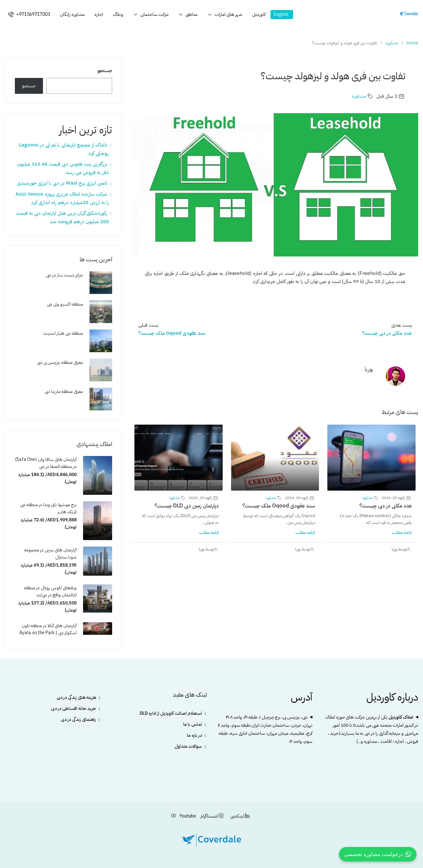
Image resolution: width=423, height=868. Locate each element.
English (281, 14)
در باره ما (195, 735)
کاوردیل (259, 14)
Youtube (184, 816)
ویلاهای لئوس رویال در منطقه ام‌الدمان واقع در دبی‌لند (50, 591)
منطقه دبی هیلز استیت (63, 333)
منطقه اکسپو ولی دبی (65, 304)
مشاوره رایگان (72, 14)
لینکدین (239, 816)
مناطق (191, 14)
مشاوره (392, 43)
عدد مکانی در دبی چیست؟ (386, 506)
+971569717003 (29, 14)
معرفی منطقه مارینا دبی (64, 391)
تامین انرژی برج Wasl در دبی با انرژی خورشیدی (62, 183)
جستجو (105, 71)
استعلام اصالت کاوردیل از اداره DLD (171, 713)
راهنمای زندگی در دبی (78, 719)
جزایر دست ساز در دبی (64, 275)
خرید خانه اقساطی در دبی (74, 708)
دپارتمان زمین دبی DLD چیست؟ (187, 506)
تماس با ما (193, 724)
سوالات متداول (188, 746)
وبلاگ (118, 14)
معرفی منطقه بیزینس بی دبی (60, 362)
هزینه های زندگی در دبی (76, 697)
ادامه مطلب (402, 532)
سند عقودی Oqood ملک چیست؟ (279, 506)
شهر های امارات (228, 14)
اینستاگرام (211, 816)
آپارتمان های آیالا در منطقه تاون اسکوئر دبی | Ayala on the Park (48, 629)
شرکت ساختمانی (154, 14)
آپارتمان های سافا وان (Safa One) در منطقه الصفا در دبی (46, 463)
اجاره (99, 14)
